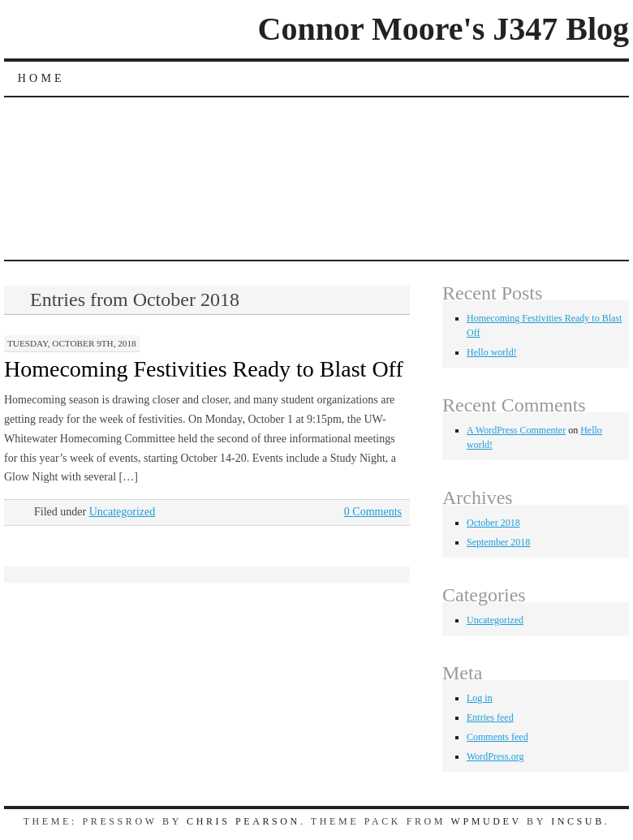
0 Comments (373, 512)
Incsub (578, 821)
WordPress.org (495, 756)
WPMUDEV (487, 821)
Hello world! (492, 352)
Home (41, 78)
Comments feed (497, 737)
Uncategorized (123, 512)
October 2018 (493, 523)
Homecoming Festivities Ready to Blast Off (204, 369)
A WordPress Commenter (516, 430)
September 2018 (498, 542)
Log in (480, 698)
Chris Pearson (243, 821)
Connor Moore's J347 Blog (444, 29)
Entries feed (490, 717)
